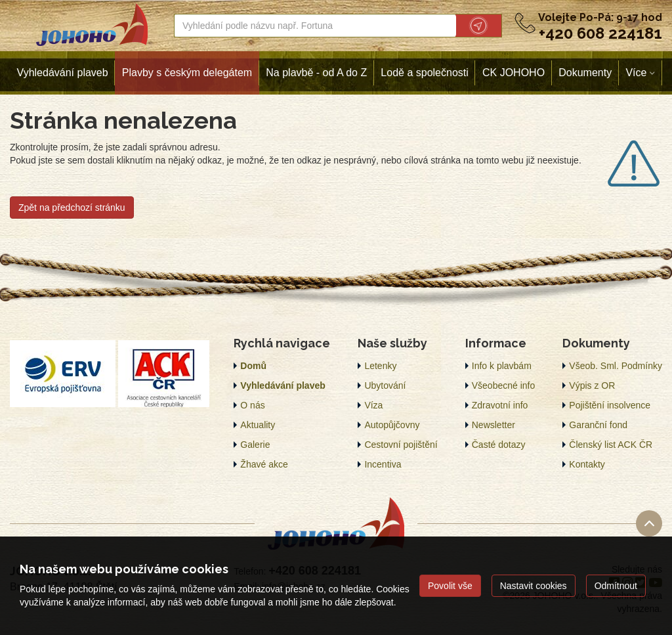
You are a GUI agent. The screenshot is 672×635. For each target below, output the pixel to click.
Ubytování (385, 385)
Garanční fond (598, 425)
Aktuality (258, 425)
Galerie (255, 445)
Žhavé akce (264, 464)
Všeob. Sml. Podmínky (616, 366)
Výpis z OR (592, 385)
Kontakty (587, 464)
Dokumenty (585, 73)
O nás (252, 405)
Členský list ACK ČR (611, 445)
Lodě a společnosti (424, 73)
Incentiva (383, 464)
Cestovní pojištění (401, 445)
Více (636, 73)
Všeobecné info (504, 385)
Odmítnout (616, 586)
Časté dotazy (499, 445)
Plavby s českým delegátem (187, 73)
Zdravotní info (500, 405)
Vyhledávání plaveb (63, 73)
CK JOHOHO (514, 73)
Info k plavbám (502, 366)
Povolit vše (450, 586)
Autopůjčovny (392, 425)
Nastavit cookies (534, 586)
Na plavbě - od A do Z (316, 73)
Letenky (380, 366)
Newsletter (493, 425)
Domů (253, 366)
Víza (373, 405)
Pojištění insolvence (610, 405)
